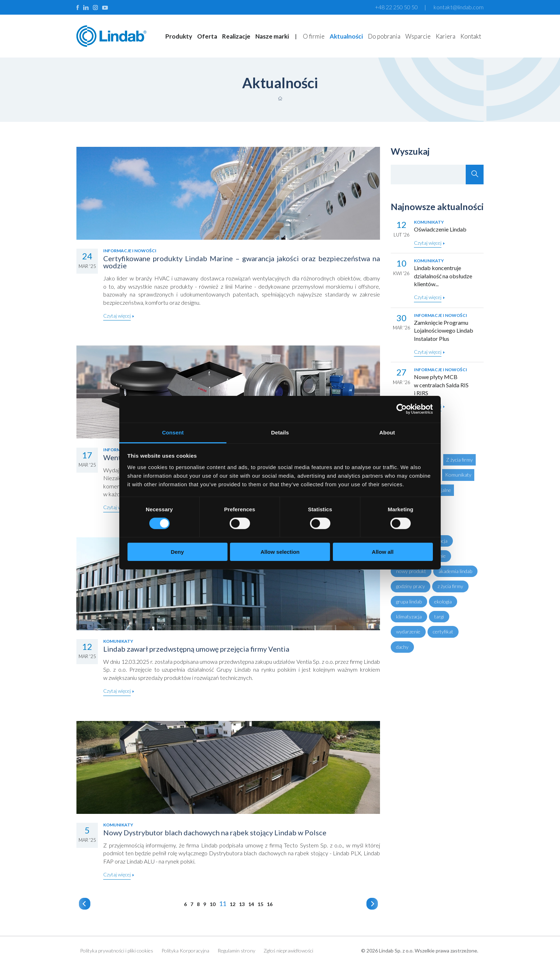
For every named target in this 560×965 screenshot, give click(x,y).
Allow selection (280, 552)
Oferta (207, 36)
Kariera (446, 36)
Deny (177, 552)
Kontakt (471, 36)
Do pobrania (384, 36)
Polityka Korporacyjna (185, 951)
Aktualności (346, 36)
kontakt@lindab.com (459, 7)
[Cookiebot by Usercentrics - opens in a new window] (402, 409)
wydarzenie (408, 631)
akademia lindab (455, 571)
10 (212, 904)
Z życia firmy (459, 460)
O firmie (314, 36)
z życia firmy (450, 586)
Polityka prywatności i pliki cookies (117, 951)
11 (222, 904)
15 (260, 904)
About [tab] (387, 432)
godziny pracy (411, 586)
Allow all (383, 552)
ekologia (443, 601)
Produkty (179, 36)
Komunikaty (458, 475)
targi (439, 616)
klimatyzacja (409, 616)
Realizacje (236, 36)
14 (251, 904)
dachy (402, 647)
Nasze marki (272, 36)
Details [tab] (280, 432)
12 (232, 904)
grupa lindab (409, 601)
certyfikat (443, 631)
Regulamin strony (236, 951)
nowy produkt (411, 571)
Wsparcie (418, 36)
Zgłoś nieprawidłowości (288, 951)
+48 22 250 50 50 (396, 7)
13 (242, 904)
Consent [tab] (173, 432)
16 (270, 904)
